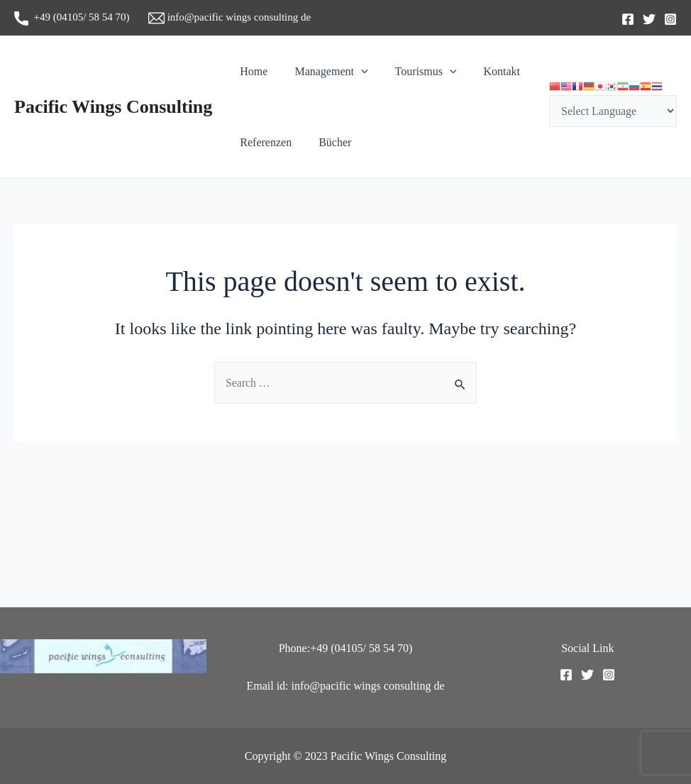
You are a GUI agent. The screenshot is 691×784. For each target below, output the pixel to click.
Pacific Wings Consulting (113, 107)
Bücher (328, 142)
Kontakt (487, 71)
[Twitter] (649, 19)
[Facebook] (628, 19)
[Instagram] (670, 19)
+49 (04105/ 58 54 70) (81, 17)
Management (325, 72)
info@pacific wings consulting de (230, 17)
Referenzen (264, 142)
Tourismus (415, 72)
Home (251, 71)
